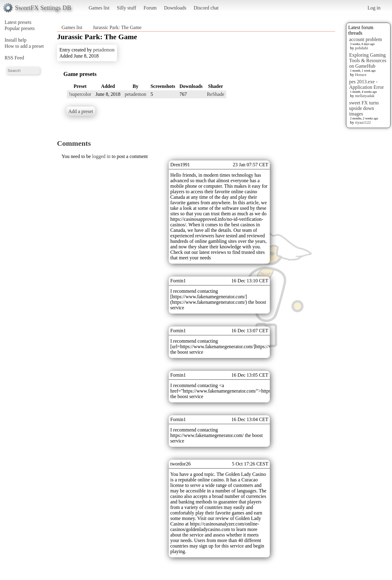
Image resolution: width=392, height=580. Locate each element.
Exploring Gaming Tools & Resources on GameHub (368, 60)
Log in (374, 8)
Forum (150, 8)
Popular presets (20, 28)
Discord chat (206, 8)
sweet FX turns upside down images (364, 108)
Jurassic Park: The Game (117, 27)
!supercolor (80, 94)
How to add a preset (24, 46)
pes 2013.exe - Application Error (366, 84)
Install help (16, 40)
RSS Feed (14, 58)
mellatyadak (365, 96)
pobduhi (362, 48)
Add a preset (81, 111)
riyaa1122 (363, 122)
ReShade (216, 94)
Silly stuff (127, 8)
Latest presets (18, 22)
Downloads (175, 8)
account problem (366, 39)
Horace (361, 75)
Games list (99, 8)
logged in (101, 156)
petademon (104, 50)
